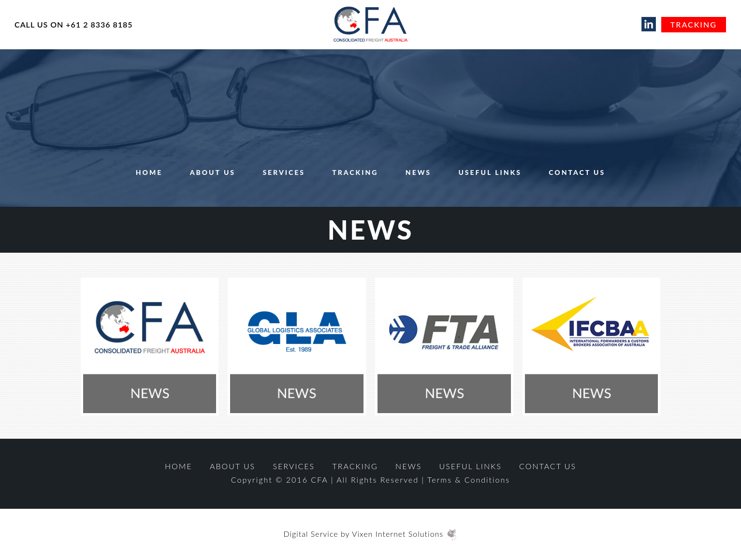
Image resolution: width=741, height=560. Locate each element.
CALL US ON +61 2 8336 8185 (74, 25)
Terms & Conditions (469, 480)
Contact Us (577, 172)
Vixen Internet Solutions (403, 534)
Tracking (694, 24)
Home (149, 172)
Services (284, 172)
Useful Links (490, 172)
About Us (213, 172)
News (418, 172)
